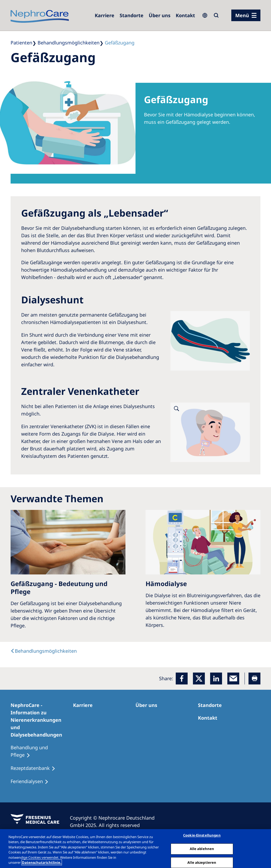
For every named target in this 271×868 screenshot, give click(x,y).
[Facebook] (182, 679)
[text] (44, 651)
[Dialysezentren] (132, 15)
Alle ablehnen (202, 849)
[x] (199, 679)
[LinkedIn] (216, 679)
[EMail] (233, 679)
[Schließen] (263, 848)
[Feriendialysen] (32, 782)
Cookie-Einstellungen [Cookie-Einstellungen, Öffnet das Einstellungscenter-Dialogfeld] (202, 835)
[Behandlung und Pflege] (42, 751)
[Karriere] (105, 15)
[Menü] (246, 15)
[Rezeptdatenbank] (35, 768)
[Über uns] (160, 15)
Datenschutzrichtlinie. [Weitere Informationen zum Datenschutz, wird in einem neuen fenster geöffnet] (42, 862)
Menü (242, 15)
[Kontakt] (185, 15)
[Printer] (254, 679)
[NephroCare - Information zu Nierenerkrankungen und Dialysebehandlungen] (42, 720)
